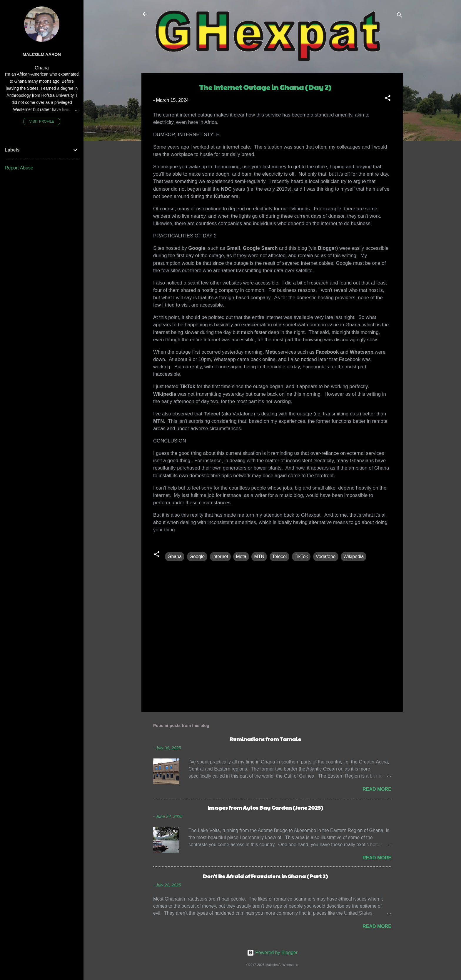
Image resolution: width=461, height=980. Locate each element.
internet (220, 556)
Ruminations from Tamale (265, 739)
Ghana (175, 556)
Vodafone (326, 556)
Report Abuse (19, 168)
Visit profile (42, 122)
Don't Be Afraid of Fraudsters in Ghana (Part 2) (265, 876)
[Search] (400, 16)
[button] (388, 99)
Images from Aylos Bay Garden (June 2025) (265, 807)
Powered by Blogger (272, 952)
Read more (377, 789)
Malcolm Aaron (42, 54)
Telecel (280, 556)
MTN (259, 556)
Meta (241, 556)
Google (197, 556)
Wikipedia (354, 556)
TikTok (301, 556)
